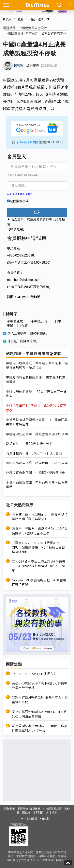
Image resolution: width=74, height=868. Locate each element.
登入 (37, 212)
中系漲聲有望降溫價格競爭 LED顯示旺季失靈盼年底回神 (37, 422)
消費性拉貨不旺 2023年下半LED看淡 (34, 453)
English (47, 819)
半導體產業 (15, 321)
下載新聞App (18, 824)
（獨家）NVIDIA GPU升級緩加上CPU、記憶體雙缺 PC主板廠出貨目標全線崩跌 (38, 547)
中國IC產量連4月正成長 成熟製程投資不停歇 (36, 408)
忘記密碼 (12, 194)
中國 (10, 326)
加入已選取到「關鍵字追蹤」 (28, 333)
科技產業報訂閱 (52, 809)
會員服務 (35, 809)
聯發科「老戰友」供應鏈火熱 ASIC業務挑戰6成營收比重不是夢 (40, 531)
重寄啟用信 (26, 194)
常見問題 (38, 813)
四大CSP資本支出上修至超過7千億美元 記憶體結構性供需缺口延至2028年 (39, 566)
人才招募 (52, 813)
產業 (20, 19)
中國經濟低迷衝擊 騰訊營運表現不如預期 (37, 434)
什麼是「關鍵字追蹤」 (23, 341)
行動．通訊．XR (40, 19)
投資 (25, 326)
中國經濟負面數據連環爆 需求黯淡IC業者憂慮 (36, 380)
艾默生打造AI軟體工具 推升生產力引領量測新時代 (40, 700)
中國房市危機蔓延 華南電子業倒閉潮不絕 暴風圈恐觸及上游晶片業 (37, 365)
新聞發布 (23, 809)
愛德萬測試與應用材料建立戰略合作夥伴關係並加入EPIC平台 (40, 728)
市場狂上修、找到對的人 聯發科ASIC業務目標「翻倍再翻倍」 (40, 517)
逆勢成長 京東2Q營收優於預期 (29, 443)
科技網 (7, 19)
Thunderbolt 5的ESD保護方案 (34, 674)
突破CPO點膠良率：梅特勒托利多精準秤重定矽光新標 (40, 685)
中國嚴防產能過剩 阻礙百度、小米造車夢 (37, 463)
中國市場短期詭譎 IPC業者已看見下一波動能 (36, 394)
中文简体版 (31, 819)
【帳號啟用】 (17, 229)
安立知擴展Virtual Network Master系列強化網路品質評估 (39, 714)
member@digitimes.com (24, 280)
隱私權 (26, 813)
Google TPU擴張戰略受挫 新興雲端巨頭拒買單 (39, 582)
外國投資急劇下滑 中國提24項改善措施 (36, 473)
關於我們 (10, 809)
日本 (58, 321)
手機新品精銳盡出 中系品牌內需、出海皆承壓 (37, 485)
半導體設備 (39, 321)
